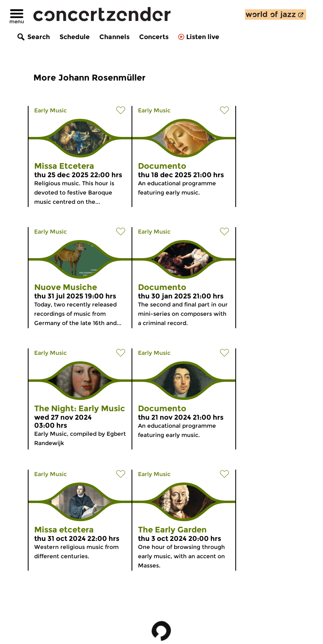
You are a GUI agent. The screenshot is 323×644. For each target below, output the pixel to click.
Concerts (154, 37)
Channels (114, 37)
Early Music (50, 110)
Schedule (75, 37)
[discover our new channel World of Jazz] (276, 14)
